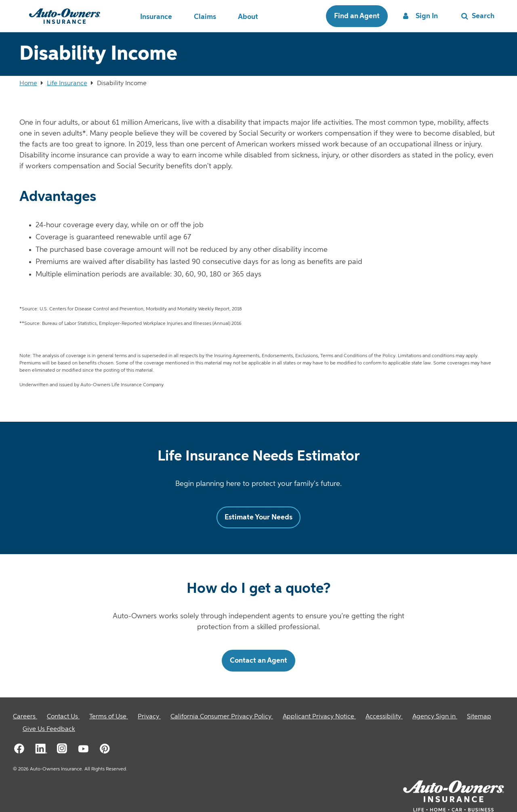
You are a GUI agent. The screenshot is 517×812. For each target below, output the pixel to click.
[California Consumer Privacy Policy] (222, 717)
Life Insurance (67, 84)
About (248, 17)
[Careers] (25, 717)
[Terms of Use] (109, 717)
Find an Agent (357, 16)
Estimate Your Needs (258, 517)
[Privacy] (149, 717)
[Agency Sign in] (435, 717)
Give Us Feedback (49, 729)
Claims (205, 17)
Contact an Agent (258, 661)
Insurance (156, 17)
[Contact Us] (63, 717)
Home (28, 84)
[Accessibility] (384, 717)
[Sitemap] (479, 717)
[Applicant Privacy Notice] (319, 717)
